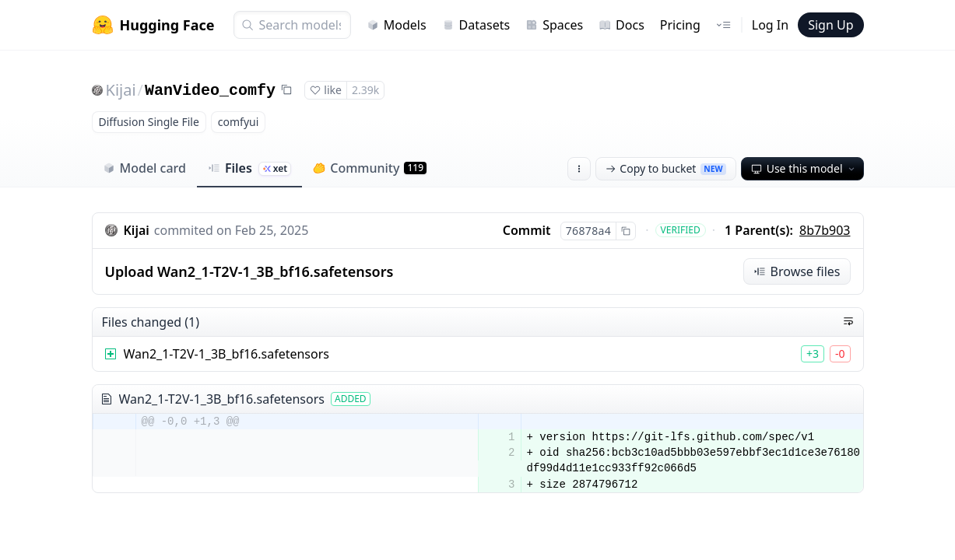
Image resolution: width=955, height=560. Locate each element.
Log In (770, 25)
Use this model (804, 168)
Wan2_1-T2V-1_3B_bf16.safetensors (226, 354)
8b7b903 (825, 230)
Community (370, 168)
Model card (144, 168)
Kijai (121, 90)
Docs (621, 25)
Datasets (476, 25)
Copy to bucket (665, 168)
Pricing (680, 25)
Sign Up (830, 25)
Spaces (554, 25)
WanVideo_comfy (210, 91)
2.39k (365, 90)
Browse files (797, 271)
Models (397, 25)
